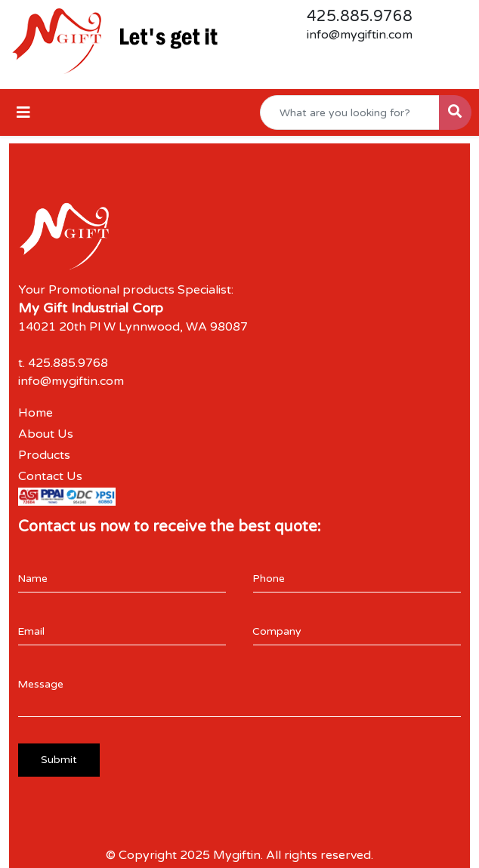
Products (44, 455)
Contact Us (50, 476)
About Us (46, 434)
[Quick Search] (350, 112)
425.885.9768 (360, 17)
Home (36, 413)
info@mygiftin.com (360, 35)
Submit (59, 760)
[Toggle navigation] (23, 113)
